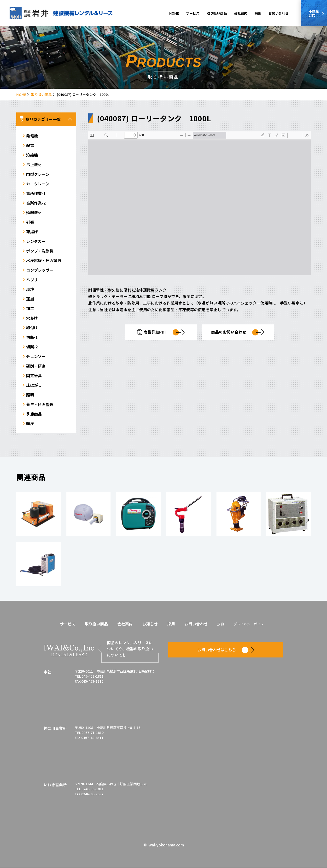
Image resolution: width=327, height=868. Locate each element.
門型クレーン (38, 174)
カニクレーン (38, 183)
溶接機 (32, 155)
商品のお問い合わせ (238, 332)
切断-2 (32, 346)
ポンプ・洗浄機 (40, 251)
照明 (30, 394)
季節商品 (34, 414)
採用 (258, 13)
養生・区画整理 (40, 404)
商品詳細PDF (161, 332)
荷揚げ (32, 231)
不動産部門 (314, 13)
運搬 (30, 299)
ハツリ (32, 279)
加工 (30, 308)
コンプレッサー (40, 270)
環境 (30, 289)
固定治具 (34, 375)
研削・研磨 (36, 366)
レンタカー (36, 241)
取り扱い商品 (217, 13)
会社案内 (241, 13)
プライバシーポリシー (250, 624)
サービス (193, 13)
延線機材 (34, 212)
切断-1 (32, 337)
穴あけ (32, 318)
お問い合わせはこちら (226, 650)
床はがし (34, 385)
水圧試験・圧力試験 (44, 260)
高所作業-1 (36, 193)
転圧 (30, 423)
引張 (30, 222)
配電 (30, 145)
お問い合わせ (279, 13)
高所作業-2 (36, 203)
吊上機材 (34, 164)
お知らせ (150, 624)
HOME (174, 13)
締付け (32, 327)
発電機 (32, 135)
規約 (221, 624)
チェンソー (36, 356)
